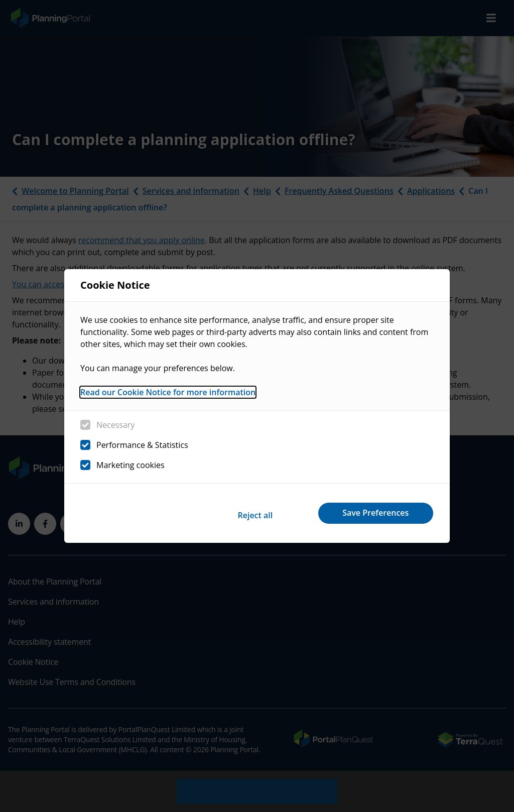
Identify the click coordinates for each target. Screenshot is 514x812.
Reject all (241, 513)
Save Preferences (371, 513)
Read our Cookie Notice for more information (168, 395)
